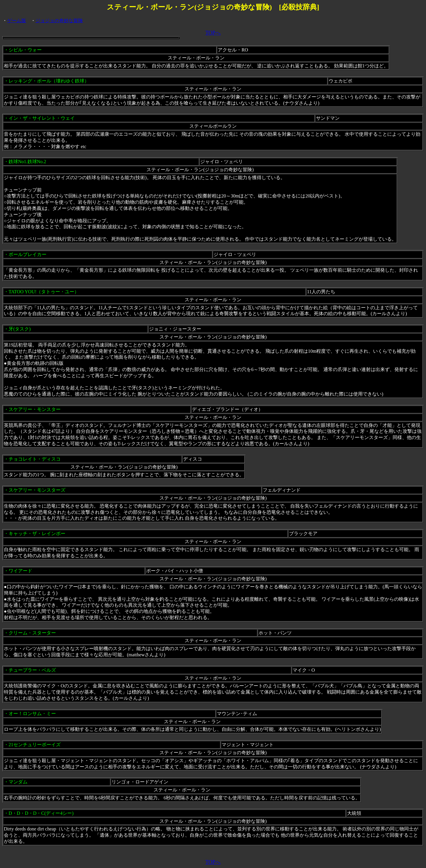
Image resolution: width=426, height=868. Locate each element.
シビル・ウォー (25, 50)
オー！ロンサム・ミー (32, 714)
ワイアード (20, 571)
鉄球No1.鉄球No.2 (27, 162)
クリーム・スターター (32, 633)
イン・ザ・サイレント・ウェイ (42, 118)
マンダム (18, 782)
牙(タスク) (20, 329)
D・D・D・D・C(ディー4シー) (41, 813)
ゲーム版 (17, 21)
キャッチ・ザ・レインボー (37, 533)
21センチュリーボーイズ (35, 745)
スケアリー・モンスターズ (37, 490)
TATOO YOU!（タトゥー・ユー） (44, 292)
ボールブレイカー (28, 254)
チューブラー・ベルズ (32, 670)
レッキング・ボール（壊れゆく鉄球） (49, 81)
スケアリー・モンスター (35, 409)
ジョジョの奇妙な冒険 (59, 21)
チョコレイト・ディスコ (35, 459)
